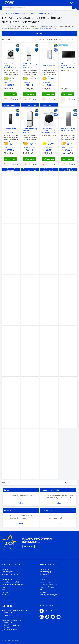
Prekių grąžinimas (45, 577)
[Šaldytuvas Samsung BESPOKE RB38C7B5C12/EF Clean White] (30, 75)
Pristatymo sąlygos (46, 572)
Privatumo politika (46, 582)
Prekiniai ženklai (7, 579)
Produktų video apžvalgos (48, 595)
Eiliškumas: (40, 39)
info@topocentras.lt (11, 625)
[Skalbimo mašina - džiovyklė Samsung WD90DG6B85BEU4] (49, 139)
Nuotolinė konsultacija (13, 615)
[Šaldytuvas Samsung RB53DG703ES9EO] (68, 139)
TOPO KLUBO (8, 83)
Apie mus (5, 569)
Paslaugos (5, 577)
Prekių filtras (40, 33)
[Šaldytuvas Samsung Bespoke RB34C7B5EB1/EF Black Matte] (11, 139)
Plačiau (21, 503)
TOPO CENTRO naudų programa (13, 584)
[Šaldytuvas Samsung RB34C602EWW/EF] (49, 75)
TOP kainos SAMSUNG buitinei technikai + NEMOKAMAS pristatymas (34, 13)
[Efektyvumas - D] (45, 143)
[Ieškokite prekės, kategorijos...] (39, 8)
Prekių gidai (43, 592)
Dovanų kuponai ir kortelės (11, 582)
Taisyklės (43, 579)
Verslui (4, 590)
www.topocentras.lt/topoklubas (47, 29)
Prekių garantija (45, 574)
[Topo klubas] (27, 543)
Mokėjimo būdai (45, 569)
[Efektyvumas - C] (6, 78)
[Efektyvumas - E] (45, 78)
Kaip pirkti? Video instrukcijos (49, 584)
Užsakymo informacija (47, 587)
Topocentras (8, 13)
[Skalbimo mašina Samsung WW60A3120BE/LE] (11, 75)
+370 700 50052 (10, 613)
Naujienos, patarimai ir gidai (11, 574)
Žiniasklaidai (6, 595)
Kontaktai (5, 592)
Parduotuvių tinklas (8, 572)
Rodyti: (67, 39)
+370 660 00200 (10, 622)
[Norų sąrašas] (71, 3)
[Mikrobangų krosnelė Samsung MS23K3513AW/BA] (68, 75)
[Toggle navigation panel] (3, 3)
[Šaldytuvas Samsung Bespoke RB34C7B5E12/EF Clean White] (30, 139)
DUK (41, 590)
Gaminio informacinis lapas (13, 78)
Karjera (4, 587)
